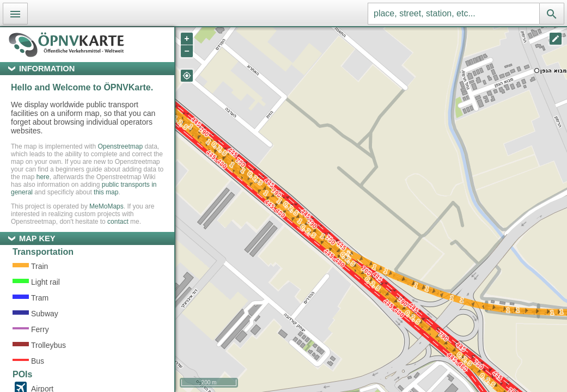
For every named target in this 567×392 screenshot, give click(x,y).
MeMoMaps (106, 206)
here (43, 177)
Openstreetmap (120, 146)
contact (118, 222)
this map (106, 192)
